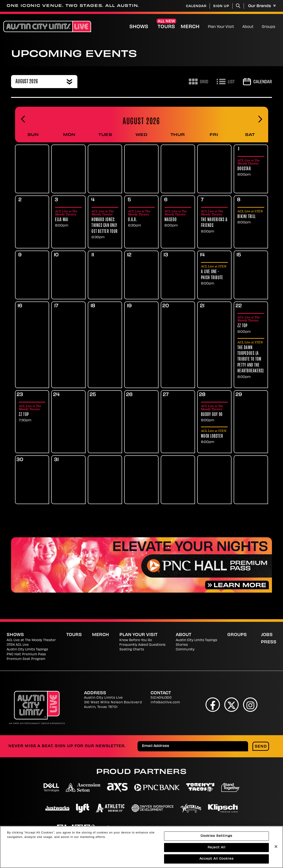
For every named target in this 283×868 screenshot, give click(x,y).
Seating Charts (132, 650)
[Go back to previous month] (23, 119)
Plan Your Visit (221, 27)
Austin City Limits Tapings (27, 650)
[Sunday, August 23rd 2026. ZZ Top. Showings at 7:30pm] (32, 413)
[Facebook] (213, 705)
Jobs (267, 635)
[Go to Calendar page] (257, 82)
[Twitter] (232, 705)
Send (261, 747)
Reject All (217, 849)
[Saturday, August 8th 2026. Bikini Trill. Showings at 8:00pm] (251, 217)
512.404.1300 (161, 698)
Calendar (196, 6)
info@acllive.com (165, 703)
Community (185, 650)
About (248, 27)
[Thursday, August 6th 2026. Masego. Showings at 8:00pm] (178, 219)
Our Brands (262, 6)
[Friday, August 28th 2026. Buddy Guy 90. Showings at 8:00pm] (214, 413)
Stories (182, 645)
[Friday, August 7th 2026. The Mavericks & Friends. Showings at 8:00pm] (214, 222)
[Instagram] (250, 705)
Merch (194, 27)
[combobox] (44, 82)
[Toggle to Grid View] (199, 82)
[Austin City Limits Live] (47, 26)
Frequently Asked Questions (142, 645)
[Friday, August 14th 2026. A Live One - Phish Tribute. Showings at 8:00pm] (214, 275)
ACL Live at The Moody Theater (31, 640)
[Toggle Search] (238, 6)
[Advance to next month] (260, 119)
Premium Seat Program (26, 659)
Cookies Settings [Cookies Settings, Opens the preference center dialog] (216, 838)
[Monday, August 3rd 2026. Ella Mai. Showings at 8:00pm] (68, 219)
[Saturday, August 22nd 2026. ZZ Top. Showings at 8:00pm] (251, 325)
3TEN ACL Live (18, 645)
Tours (166, 27)
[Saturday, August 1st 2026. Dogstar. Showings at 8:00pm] (251, 168)
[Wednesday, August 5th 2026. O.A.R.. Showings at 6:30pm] (141, 219)
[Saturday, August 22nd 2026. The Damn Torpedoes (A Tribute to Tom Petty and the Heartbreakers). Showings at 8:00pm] (251, 360)
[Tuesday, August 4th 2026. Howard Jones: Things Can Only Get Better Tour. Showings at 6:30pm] (105, 224)
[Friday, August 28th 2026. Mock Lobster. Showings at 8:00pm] (214, 437)
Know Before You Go (136, 640)
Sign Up (221, 6)
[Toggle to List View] (226, 82)
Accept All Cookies (217, 861)
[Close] (276, 848)
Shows (139, 27)
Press (269, 642)
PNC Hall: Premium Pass (26, 654)
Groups (269, 27)
